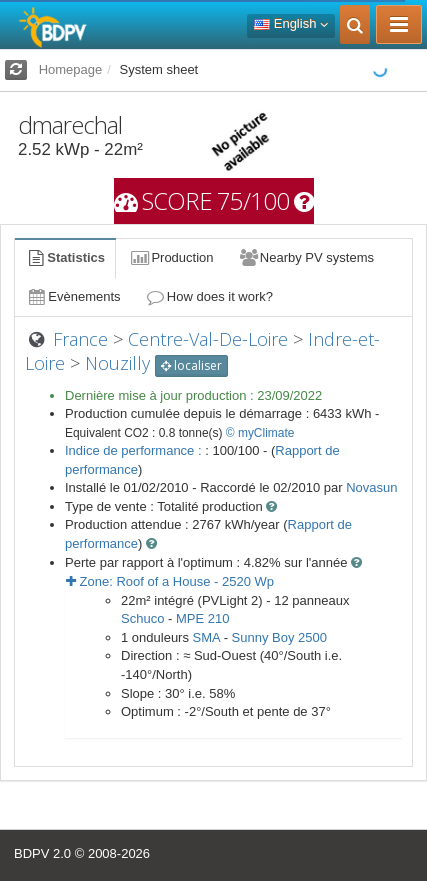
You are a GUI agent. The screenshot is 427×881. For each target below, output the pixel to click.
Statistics (65, 257)
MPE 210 (202, 618)
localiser (191, 365)
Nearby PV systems (306, 257)
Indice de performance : (135, 450)
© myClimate (260, 433)
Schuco (142, 618)
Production (171, 257)
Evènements (73, 296)
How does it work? (209, 296)
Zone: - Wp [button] (170, 581)
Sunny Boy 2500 (279, 637)
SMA (206, 637)
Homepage (71, 69)
